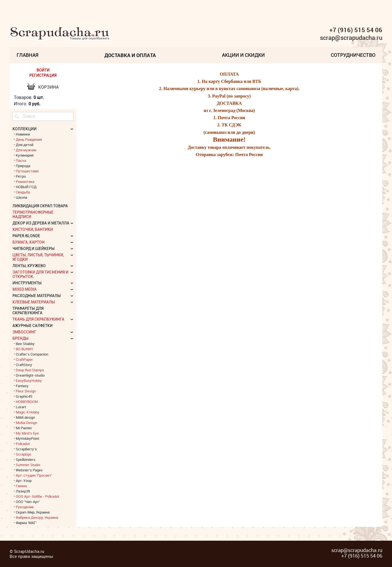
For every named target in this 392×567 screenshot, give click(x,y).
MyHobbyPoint (27, 438)
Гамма (21, 486)
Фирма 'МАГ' (26, 523)
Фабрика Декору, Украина (37, 517)
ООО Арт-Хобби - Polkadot (37, 496)
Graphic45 (24, 396)
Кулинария (25, 155)
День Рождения (29, 139)
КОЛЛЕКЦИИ (25, 129)
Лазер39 (23, 491)
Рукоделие (25, 507)
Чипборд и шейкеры (34, 249)
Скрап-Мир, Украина (33, 512)
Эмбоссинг (24, 332)
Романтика (25, 182)
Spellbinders (26, 459)
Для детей (25, 145)
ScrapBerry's (26, 449)
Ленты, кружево (29, 266)
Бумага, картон (29, 242)
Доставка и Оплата (130, 55)
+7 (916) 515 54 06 (356, 30)
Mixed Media (25, 289)
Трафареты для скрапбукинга (28, 311)
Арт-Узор (24, 481)
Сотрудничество (353, 55)
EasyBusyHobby (29, 380)
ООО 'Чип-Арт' (28, 502)
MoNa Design (26, 423)
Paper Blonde (26, 236)
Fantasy (22, 386)
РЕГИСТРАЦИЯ (43, 75)
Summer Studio (28, 465)
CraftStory (24, 365)
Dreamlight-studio (30, 375)
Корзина (48, 87)
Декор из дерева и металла (41, 223)
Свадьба (23, 192)
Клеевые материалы (34, 302)
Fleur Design (26, 391)
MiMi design (25, 417)
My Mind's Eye (27, 433)
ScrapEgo (23, 454)
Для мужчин (26, 150)
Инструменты (27, 283)
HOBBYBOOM (27, 402)
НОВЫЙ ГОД (26, 187)
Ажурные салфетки (33, 326)
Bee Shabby (25, 344)
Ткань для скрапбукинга (38, 319)
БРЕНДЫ (21, 338)
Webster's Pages (29, 470)
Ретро (21, 176)
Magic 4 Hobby (28, 412)
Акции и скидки (243, 55)
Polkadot (23, 444)
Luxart (21, 407)
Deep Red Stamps (30, 370)
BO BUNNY (25, 349)
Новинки (23, 134)
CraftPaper (24, 359)
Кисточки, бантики (33, 229)
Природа (23, 166)
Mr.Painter (24, 428)
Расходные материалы (37, 296)
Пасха (21, 160)
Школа (21, 197)
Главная (28, 55)
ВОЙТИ (43, 70)
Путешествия (27, 171)
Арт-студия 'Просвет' (34, 475)
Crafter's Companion (32, 354)
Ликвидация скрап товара (40, 206)
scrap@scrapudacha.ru (351, 38)
